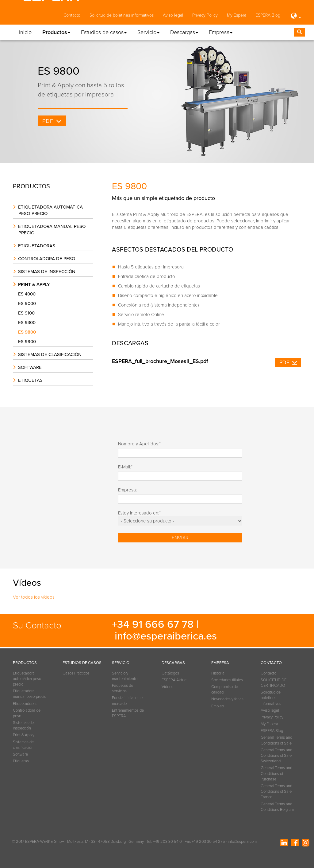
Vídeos (167, 687)
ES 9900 (28, 342)
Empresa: (127, 490)
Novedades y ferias (227, 699)
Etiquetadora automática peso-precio (50, 210)
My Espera (237, 15)
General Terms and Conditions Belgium (277, 807)
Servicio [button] (148, 32)
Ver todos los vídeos (34, 597)
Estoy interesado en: (139, 513)
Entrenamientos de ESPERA (128, 713)
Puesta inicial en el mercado (128, 701)
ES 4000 (28, 294)
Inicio (25, 32)
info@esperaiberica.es (166, 636)
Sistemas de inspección (47, 272)
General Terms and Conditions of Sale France (276, 792)
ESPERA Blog (268, 15)
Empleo (218, 706)
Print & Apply (34, 284)
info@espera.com (242, 842)
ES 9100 (28, 313)
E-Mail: (125, 467)
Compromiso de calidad (225, 690)
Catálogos (170, 673)
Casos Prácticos (76, 673)
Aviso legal (173, 15)
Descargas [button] (184, 32)
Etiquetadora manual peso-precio (53, 230)
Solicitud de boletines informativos (122, 15)
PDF (48, 121)
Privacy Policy (205, 15)
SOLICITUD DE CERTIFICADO (274, 683)
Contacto (72, 15)
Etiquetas (30, 380)
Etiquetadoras (37, 246)
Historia (218, 673)
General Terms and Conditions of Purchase (276, 773)
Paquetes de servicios (123, 688)
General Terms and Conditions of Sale (276, 740)
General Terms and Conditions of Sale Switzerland (276, 756)
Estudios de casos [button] (104, 32)
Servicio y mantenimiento (125, 676)
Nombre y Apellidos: (139, 444)
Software (30, 367)
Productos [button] (56, 32)
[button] (295, 16)
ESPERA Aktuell (175, 680)
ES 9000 (28, 303)
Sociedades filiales (227, 680)
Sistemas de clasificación (50, 354)
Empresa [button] (221, 32)
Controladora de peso (47, 259)
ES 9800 (28, 332)
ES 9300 (28, 323)
